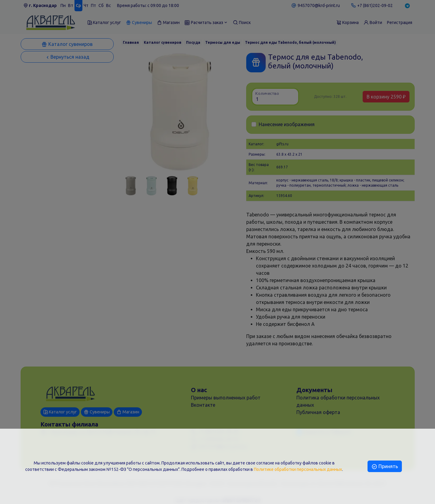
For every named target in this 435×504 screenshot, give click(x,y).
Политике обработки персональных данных (298, 469)
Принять (385, 466)
